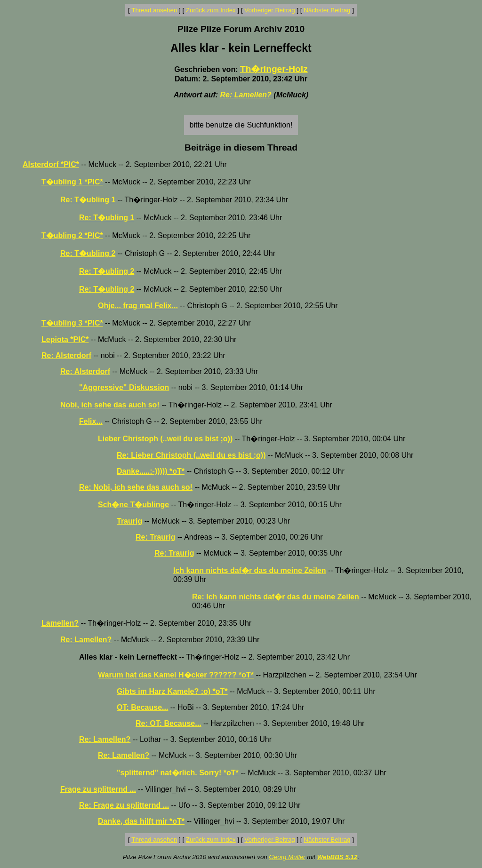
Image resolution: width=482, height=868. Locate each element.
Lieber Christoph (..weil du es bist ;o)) (165, 439)
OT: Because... (142, 707)
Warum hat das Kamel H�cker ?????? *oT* (176, 675)
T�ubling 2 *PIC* (72, 235)
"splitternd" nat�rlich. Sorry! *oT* (178, 773)
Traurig (129, 521)
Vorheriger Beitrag (269, 10)
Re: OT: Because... (169, 723)
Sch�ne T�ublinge (133, 505)
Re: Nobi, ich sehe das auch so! (136, 487)
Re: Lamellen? (246, 95)
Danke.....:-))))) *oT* (151, 471)
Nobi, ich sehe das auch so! (110, 405)
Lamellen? (60, 623)
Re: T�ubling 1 (88, 200)
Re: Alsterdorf (66, 355)
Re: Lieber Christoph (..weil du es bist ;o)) (191, 455)
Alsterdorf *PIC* (51, 164)
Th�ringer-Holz (274, 69)
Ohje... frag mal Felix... (138, 306)
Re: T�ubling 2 (88, 253)
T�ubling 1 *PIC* (72, 182)
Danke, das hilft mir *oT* (141, 821)
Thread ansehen (154, 10)
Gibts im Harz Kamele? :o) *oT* (172, 691)
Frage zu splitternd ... (98, 789)
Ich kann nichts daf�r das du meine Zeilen (250, 570)
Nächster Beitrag (327, 10)
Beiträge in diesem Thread (241, 147)
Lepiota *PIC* (65, 339)
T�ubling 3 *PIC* (72, 323)
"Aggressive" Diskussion (124, 387)
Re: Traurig (155, 537)
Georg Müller (287, 857)
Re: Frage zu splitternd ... (124, 805)
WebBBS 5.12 (337, 857)
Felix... (91, 421)
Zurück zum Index (211, 10)
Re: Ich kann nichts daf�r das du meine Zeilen (276, 597)
